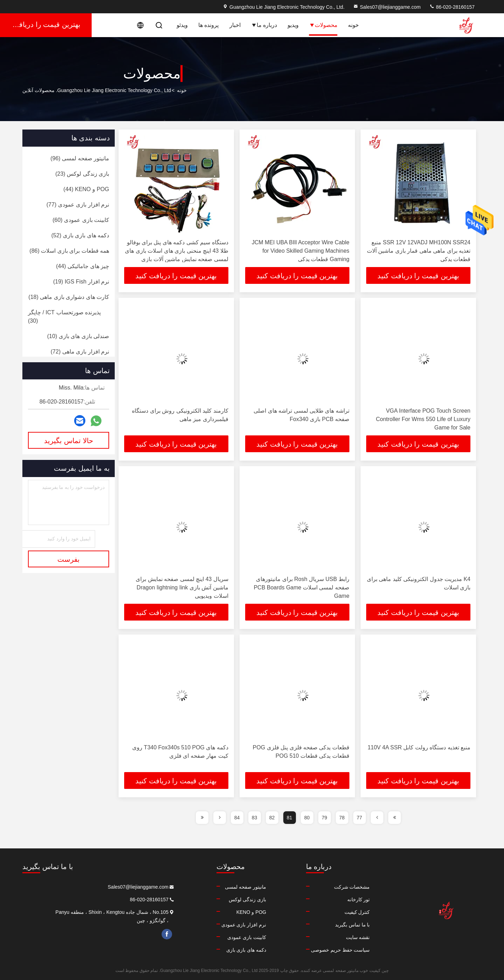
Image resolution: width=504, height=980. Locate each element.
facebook (130, 934)
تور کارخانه (346, 899)
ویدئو (182, 25)
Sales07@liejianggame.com (387, 7)
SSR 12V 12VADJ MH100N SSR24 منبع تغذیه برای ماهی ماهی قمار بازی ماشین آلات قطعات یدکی (419, 251)
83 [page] (255, 818)
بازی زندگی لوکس (224, 899)
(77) (78, 205)
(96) (80, 158)
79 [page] (325, 818)
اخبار (235, 25)
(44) (86, 189)
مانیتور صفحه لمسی (222, 887)
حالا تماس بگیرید (68, 441)
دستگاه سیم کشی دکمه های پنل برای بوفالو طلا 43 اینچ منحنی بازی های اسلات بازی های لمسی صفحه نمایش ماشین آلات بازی (176, 251)
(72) (80, 352)
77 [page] (360, 818)
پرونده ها (208, 25)
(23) (82, 174)
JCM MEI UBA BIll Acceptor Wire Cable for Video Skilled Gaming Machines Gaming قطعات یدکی (301, 251)
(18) (69, 297)
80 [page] (307, 818)
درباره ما (264, 25)
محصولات (323, 25)
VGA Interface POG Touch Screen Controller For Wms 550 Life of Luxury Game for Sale (423, 419)
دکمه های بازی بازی (222, 950)
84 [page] (237, 818)
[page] (395, 818)
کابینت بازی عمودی (223, 937)
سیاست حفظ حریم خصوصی (328, 950)
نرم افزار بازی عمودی (220, 925)
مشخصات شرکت (340, 887)
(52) (80, 235)
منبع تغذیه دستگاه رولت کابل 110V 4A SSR (419, 747)
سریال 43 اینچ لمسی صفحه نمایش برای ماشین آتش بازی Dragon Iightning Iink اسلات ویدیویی (182, 587)
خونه (353, 25)
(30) (64, 317)
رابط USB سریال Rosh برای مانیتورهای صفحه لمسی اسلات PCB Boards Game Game (301, 587)
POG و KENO (227, 912)
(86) (69, 251)
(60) (81, 220)
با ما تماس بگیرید (340, 925)
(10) (78, 336)
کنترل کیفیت (345, 912)
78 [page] (342, 818)
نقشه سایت (346, 937)
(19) (81, 282)
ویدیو (293, 25)
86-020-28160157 (452, 7)
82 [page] (272, 818)
